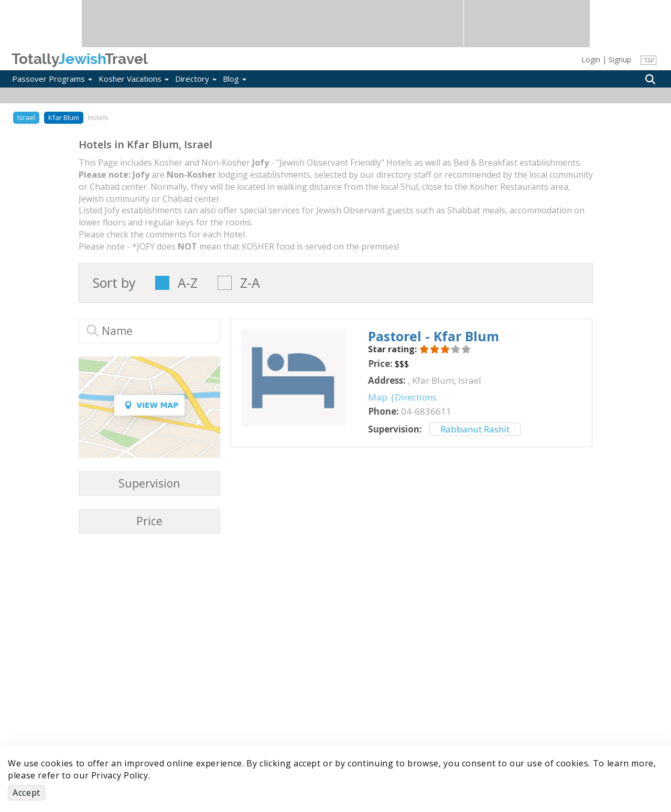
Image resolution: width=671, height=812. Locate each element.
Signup (620, 59)
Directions (416, 397)
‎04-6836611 (426, 411)
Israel (26, 117)
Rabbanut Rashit (475, 429)
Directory (196, 79)
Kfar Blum (64, 117)
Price (149, 521)
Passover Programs (52, 79)
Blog (235, 79)
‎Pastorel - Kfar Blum (434, 336)
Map (378, 397)
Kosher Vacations (134, 79)
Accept (26, 793)
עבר (648, 60)
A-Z (188, 283)
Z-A (250, 283)
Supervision (149, 484)
